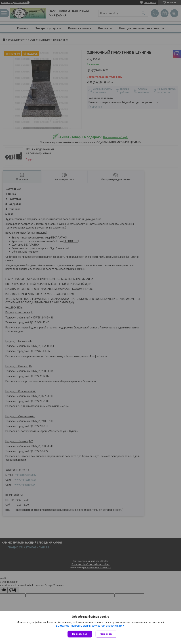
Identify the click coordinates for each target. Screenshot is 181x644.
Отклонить (106, 634)
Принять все (80, 634)
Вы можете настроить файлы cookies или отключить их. (89, 626)
